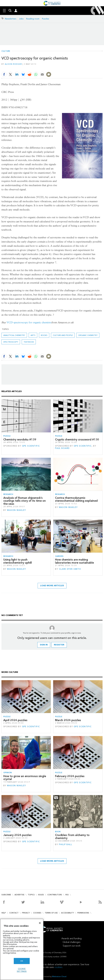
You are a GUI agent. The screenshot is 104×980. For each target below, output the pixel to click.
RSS (67, 895)
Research (8, 494)
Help (4, 913)
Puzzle (7, 436)
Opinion (8, 773)
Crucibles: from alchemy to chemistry (72, 836)
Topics (31, 895)
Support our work (72, 946)
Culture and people (63, 335)
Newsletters (11, 19)
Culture (6, 51)
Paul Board (62, 448)
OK (22, 961)
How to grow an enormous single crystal (25, 778)
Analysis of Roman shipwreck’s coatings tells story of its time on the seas (25, 501)
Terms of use (51, 913)
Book (58, 832)
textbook (29, 342)
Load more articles (52, 586)
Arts (33, 335)
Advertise (19, 895)
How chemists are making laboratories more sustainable (74, 561)
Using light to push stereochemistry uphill (18, 561)
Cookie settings (22, 970)
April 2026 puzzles (15, 720)
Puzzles (46, 19)
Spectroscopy (11, 342)
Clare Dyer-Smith (70, 569)
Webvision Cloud (59, 976)
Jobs (21, 19)
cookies (58, 967)
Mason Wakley (17, 510)
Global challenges (71, 942)
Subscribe (6, 895)
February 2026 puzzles (70, 776)
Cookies (37, 913)
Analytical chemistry (14, 335)
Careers (59, 556)
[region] (22, 949)
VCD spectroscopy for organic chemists (29, 322)
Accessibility (67, 913)
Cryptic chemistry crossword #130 (77, 440)
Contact (14, 913)
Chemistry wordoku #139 (20, 440)
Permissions (83, 913)
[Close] (40, 923)
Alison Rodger (13, 64)
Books (44, 335)
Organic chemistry (88, 335)
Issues (41, 895)
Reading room (33, 19)
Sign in (44, 645)
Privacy (26, 913)
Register (59, 645)
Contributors (55, 895)
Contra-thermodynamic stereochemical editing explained (76, 499)
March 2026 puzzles (68, 720)
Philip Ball (66, 844)
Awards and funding (71, 938)
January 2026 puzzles (17, 835)
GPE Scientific (31, 446)
